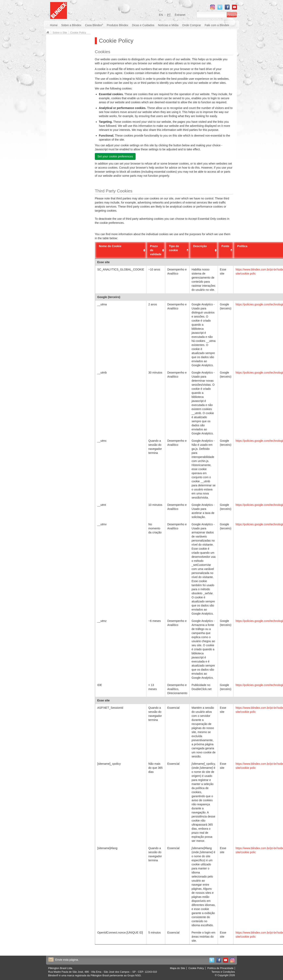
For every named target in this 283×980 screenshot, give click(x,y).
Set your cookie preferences (115, 156)
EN (161, 15)
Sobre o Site (60, 33)
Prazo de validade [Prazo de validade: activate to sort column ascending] (156, 250)
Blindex (48, 32)
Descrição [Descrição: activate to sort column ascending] (200, 246)
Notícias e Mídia (168, 25)
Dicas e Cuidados (143, 25)
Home (54, 25)
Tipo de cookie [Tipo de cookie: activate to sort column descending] (174, 248)
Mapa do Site (178, 968)
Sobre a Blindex (71, 25)
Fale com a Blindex (217, 25)
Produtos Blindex (118, 25)
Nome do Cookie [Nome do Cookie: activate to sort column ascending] (110, 246)
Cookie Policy (78, 33)
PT (169, 15)
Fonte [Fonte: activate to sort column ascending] (225, 246)
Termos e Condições (223, 972)
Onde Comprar (192, 25)
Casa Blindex (94, 25)
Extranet (180, 15)
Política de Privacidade (220, 968)
